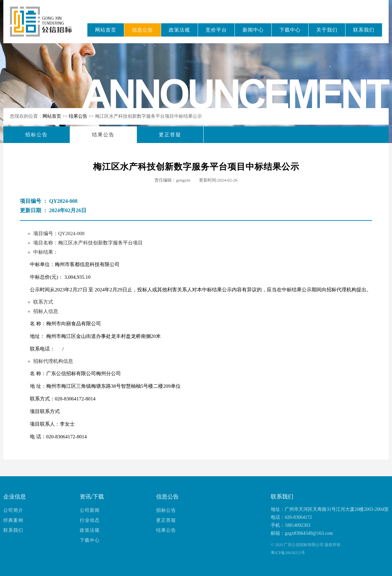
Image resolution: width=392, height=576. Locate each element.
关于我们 (327, 30)
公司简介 (13, 510)
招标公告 (37, 135)
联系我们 (364, 30)
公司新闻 (90, 510)
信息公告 (143, 30)
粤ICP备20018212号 (288, 553)
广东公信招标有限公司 (44, 26)
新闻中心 (253, 30)
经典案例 (13, 520)
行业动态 (90, 520)
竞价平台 (216, 30)
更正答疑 (170, 135)
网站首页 (106, 30)
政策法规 (179, 30)
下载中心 (290, 30)
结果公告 (79, 116)
